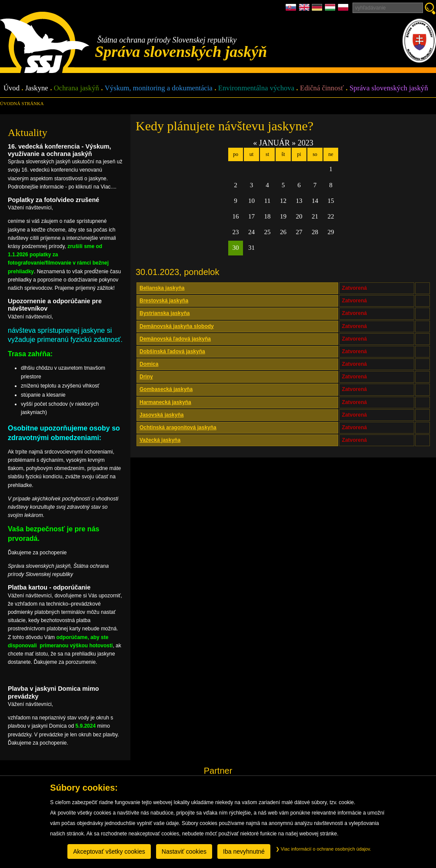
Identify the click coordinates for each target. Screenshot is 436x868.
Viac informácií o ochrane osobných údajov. (323, 849)
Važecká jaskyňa (160, 440)
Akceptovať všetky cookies (109, 851)
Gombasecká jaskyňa (166, 389)
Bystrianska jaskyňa (165, 313)
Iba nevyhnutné (244, 851)
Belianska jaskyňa (162, 288)
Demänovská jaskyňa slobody (177, 326)
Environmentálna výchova (256, 88)
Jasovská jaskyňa (161, 415)
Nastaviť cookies (184, 851)
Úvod (12, 88)
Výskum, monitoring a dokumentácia (159, 88)
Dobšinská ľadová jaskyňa (172, 351)
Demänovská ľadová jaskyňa (175, 339)
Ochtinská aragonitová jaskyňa (178, 427)
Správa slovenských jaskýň (389, 88)
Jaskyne (37, 88)
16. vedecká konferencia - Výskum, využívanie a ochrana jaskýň (60, 150)
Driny (146, 377)
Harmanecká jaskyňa (165, 402)
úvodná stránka (22, 103)
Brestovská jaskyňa (164, 301)
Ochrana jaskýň (77, 88)
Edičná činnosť (322, 88)
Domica (149, 364)
